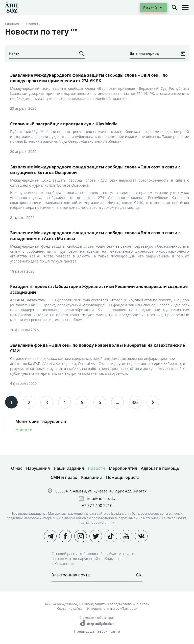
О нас (17, 468)
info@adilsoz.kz (101, 499)
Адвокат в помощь (160, 468)
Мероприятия (123, 468)
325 (135, 402)
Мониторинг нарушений (41, 421)
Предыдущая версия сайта (97, 631)
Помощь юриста (123, 477)
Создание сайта (70, 608)
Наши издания (69, 468)
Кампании (92, 477)
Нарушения (38, 468)
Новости (24, 430)
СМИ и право (64, 477)
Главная (12, 24)
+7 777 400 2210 (97, 506)
